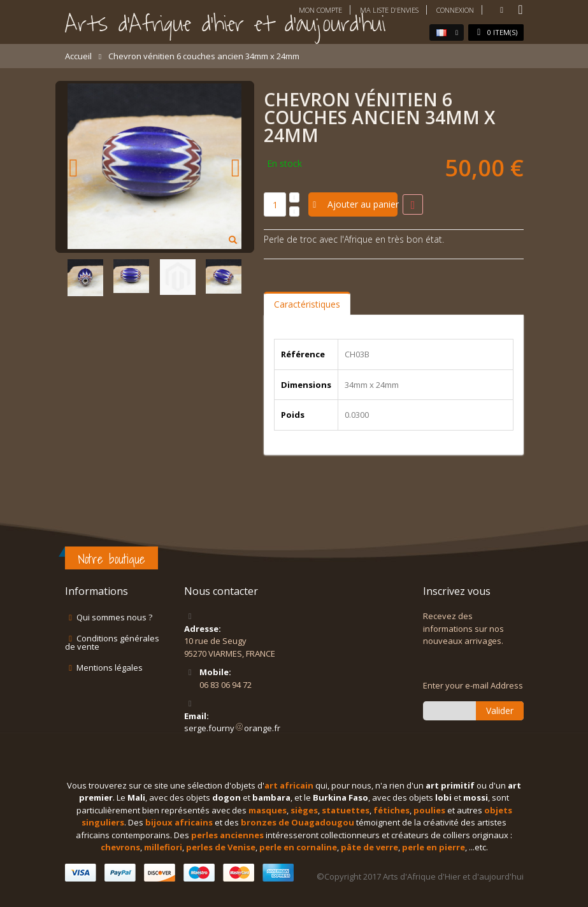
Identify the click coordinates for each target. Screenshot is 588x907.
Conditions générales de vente (112, 642)
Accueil (78, 56)
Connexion (455, 10)
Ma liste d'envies (389, 10)
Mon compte (320, 10)
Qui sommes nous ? (114, 617)
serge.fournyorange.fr (232, 728)
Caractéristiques (307, 304)
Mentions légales (110, 668)
